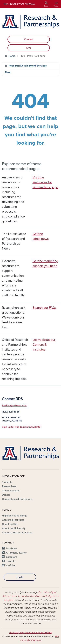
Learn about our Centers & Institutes (44, 345)
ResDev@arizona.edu (14, 406)
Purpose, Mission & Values (17, 533)
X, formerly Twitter (16, 553)
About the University (14, 528)
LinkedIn (10, 561)
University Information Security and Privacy (31, 633)
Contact (29, 39)
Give (29, 48)
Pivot (8, 72)
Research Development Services (28, 66)
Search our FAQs (44, 308)
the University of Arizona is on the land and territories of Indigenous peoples (30, 596)
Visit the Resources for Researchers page (45, 182)
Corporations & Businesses (17, 499)
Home (12, 56)
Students (7, 482)
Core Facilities (10, 524)
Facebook (11, 549)
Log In (20, 577)
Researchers (9, 486)
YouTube (10, 565)
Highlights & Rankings (14, 516)
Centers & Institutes (13, 520)
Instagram (11, 557)
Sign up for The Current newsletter (22, 427)
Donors (6, 495)
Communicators (11, 491)
